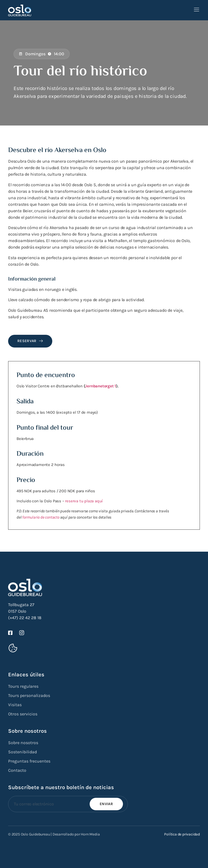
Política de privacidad (182, 834)
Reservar (30, 341)
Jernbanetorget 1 (100, 386)
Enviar (106, 804)
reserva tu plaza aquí (84, 501)
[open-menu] (197, 10)
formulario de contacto (41, 517)
